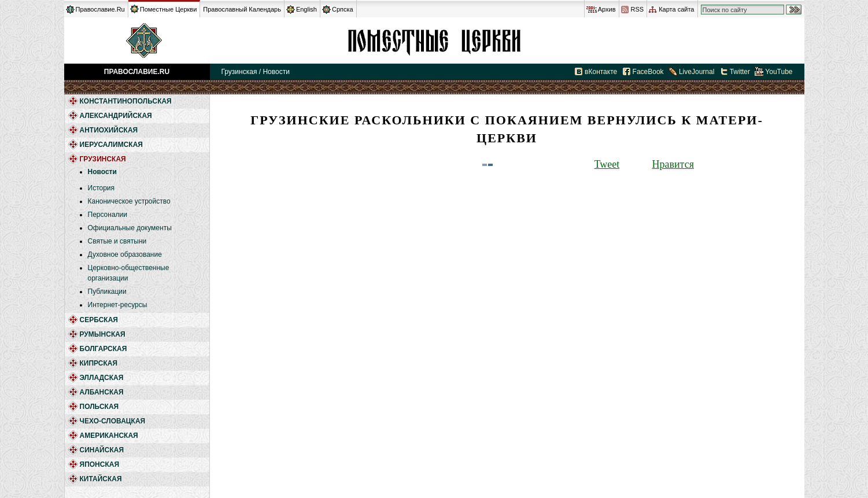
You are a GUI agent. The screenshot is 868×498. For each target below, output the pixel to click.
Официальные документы (130, 228)
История (101, 188)
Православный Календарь (242, 9)
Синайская (102, 450)
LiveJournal (697, 72)
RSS (638, 9)
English (306, 9)
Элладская (102, 378)
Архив (607, 9)
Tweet (607, 164)
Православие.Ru (100, 9)
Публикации (107, 292)
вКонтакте (601, 72)
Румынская (103, 334)
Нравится (673, 164)
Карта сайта (676, 9)
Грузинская (434, 40)
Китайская (101, 479)
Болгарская (104, 349)
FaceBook (648, 72)
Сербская (99, 320)
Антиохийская (109, 130)
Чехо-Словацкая (113, 421)
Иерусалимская (111, 145)
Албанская (102, 392)
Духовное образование (125, 254)
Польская (99, 407)
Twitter (740, 72)
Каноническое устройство (129, 201)
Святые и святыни (117, 241)
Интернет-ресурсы (118, 305)
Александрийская (116, 116)
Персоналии (108, 215)
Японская (100, 464)
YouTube (779, 72)
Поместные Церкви (169, 9)
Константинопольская (126, 101)
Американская (109, 436)
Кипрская (99, 363)
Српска (343, 9)
